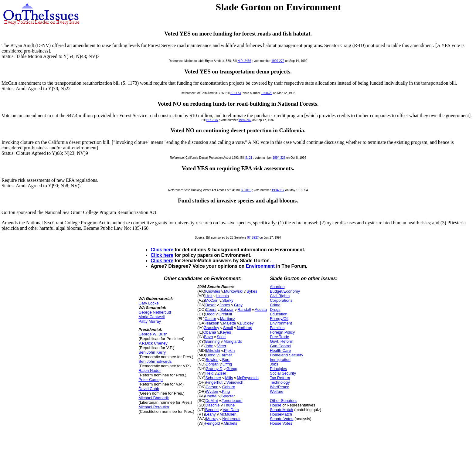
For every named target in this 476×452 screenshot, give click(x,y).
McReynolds (248, 378)
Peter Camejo (150, 380)
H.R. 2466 (244, 61)
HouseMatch (281, 414)
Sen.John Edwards (155, 361)
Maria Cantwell (151, 317)
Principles (278, 369)
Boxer (211, 305)
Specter (228, 396)
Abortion (277, 287)
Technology (280, 382)
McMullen (228, 414)
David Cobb (149, 389)
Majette (230, 323)
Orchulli (225, 314)
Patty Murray (150, 321)
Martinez (228, 319)
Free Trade (280, 337)
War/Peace (280, 387)
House (276, 405)
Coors (211, 309)
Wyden (212, 391)
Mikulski (213, 350)
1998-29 (267, 93)
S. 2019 (246, 190)
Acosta (261, 309)
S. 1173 (236, 93)
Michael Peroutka (154, 407)
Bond (211, 355)
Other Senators (283, 401)
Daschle (213, 405)
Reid (210, 373)
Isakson (212, 323)
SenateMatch (282, 410)
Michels (230, 423)
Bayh (209, 337)
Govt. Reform (282, 341)
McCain (212, 300)
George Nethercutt (155, 312)
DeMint (212, 401)
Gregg (232, 369)
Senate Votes (282, 419)
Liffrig (227, 364)
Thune (229, 405)
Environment (260, 266)
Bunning (212, 341)
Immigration (280, 360)
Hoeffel (211, 396)
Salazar (227, 309)
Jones (225, 305)
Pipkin (229, 350)
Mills (229, 378)
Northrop (245, 328)
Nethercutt (231, 419)
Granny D (214, 369)
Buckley (247, 323)
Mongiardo (233, 341)
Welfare (277, 391)
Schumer (213, 378)
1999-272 (278, 61)
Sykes (252, 291)
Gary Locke (148, 303)
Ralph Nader (150, 370)
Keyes (226, 332)
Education (279, 314)
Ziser (222, 373)
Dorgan (212, 364)
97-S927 (253, 238)
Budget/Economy (285, 291)
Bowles (212, 360)
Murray (212, 419)
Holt (209, 296)
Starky (228, 300)
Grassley (211, 328)
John (209, 346)
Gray (238, 305)
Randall (244, 309)
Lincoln (222, 296)
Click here (162, 250)
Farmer (226, 355)
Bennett (212, 410)
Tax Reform (280, 378)
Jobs (274, 364)
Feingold (212, 423)
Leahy (210, 414)
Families (277, 328)
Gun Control (280, 346)
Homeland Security (287, 355)
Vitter (222, 346)
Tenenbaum (232, 401)
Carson (212, 387)
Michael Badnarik (154, 398)
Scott (221, 337)
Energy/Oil (279, 319)
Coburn (229, 387)
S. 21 (249, 158)
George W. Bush (153, 334)
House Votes (281, 423)
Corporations (281, 300)
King (226, 391)
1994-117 (278, 190)
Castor (210, 319)
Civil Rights (280, 296)
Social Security (283, 373)
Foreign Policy (282, 332)
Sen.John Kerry (152, 352)
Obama (210, 332)
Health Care (280, 350)
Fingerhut (214, 382)
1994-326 (279, 158)
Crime (275, 305)
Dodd (210, 314)
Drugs (275, 309)
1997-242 (245, 120)
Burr (226, 360)
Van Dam (231, 410)
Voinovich (235, 382)
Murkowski (233, 291)
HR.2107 (212, 120)
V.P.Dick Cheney (153, 343)
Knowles (213, 291)
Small (228, 328)
